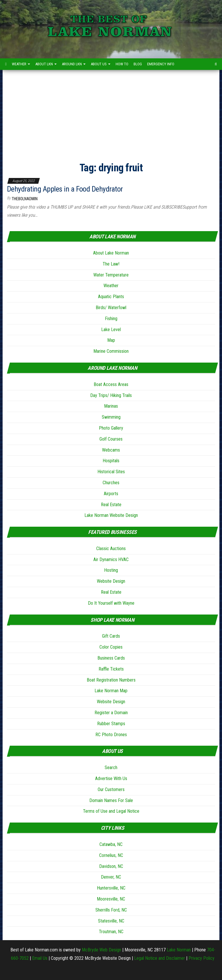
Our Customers (111, 789)
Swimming (111, 417)
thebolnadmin (25, 199)
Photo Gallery (111, 428)
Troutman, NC (111, 932)
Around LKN (74, 64)
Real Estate (111, 505)
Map (111, 340)
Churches (111, 483)
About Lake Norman (111, 253)
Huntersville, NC (111, 888)
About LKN (46, 64)
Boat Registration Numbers (111, 680)
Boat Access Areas (111, 384)
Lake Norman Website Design (111, 515)
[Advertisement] (111, 113)
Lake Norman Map (111, 691)
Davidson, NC (111, 866)
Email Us (40, 958)
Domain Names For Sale (111, 800)
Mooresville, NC (111, 899)
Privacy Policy (201, 958)
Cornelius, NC (111, 855)
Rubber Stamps (111, 724)
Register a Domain (111, 713)
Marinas (111, 406)
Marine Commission (111, 351)
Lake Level (111, 330)
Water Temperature (111, 275)
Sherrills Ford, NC (111, 910)
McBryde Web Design (101, 950)
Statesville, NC (111, 921)
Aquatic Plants (111, 297)
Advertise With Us (111, 778)
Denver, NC (111, 877)
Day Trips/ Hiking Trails (111, 395)
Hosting (111, 570)
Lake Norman (179, 950)
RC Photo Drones (111, 735)
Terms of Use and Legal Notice (111, 811)
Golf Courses (111, 439)
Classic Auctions (111, 549)
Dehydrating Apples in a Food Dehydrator (65, 189)
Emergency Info (161, 64)
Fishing (111, 319)
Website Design (111, 581)
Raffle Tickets (111, 669)
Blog (138, 64)
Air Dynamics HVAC (111, 559)
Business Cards (111, 658)
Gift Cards (111, 636)
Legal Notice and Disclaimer (160, 958)
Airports (111, 494)
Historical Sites (111, 472)
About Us (101, 64)
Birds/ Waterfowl (111, 308)
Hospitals (111, 461)
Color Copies (111, 647)
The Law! (111, 264)
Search (111, 768)
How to (122, 64)
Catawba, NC (111, 844)
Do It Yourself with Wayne (111, 603)
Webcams (111, 450)
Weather (21, 64)
